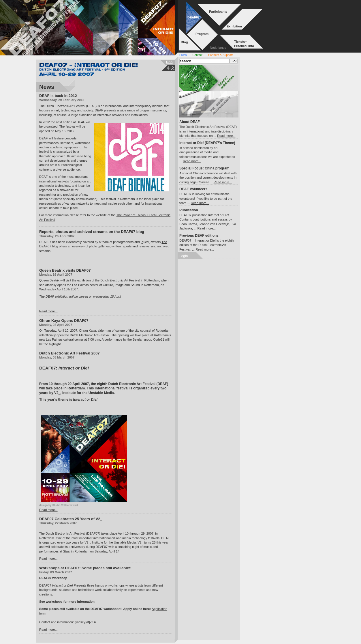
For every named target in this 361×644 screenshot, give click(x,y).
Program (202, 34)
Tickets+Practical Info (244, 44)
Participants (218, 12)
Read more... (48, 311)
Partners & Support (220, 55)
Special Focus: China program (204, 168)
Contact (198, 55)
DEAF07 (193, 17)
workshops (54, 602)
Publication (189, 210)
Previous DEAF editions (199, 236)
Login (184, 256)
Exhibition (234, 26)
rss (169, 62)
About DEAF (190, 122)
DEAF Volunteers (193, 189)
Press (183, 55)
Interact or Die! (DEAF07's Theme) (207, 143)
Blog (184, 42)
